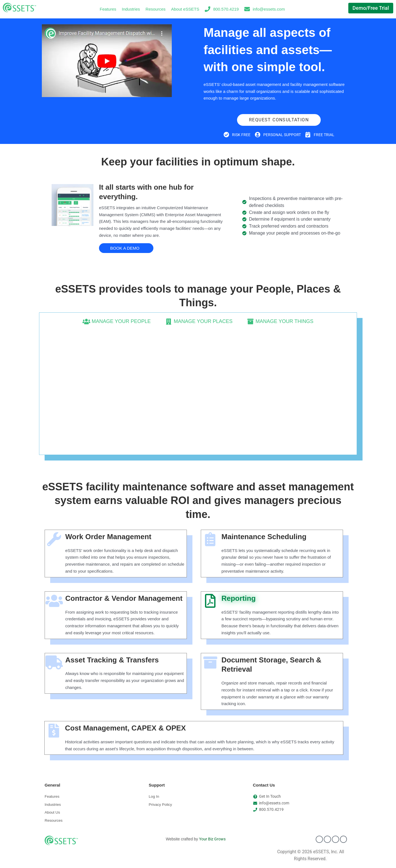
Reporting (239, 599)
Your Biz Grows (212, 841)
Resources (156, 9)
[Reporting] (210, 601)
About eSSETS (185, 9)
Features (108, 9)
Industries (131, 9)
